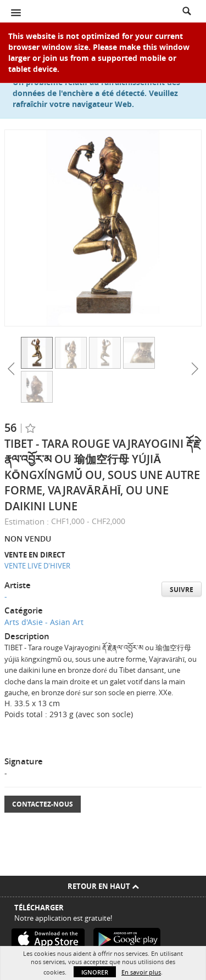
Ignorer (95, 972)
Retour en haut (103, 886)
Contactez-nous (43, 804)
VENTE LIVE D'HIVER (37, 566)
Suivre (182, 590)
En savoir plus (141, 972)
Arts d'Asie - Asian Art (44, 622)
